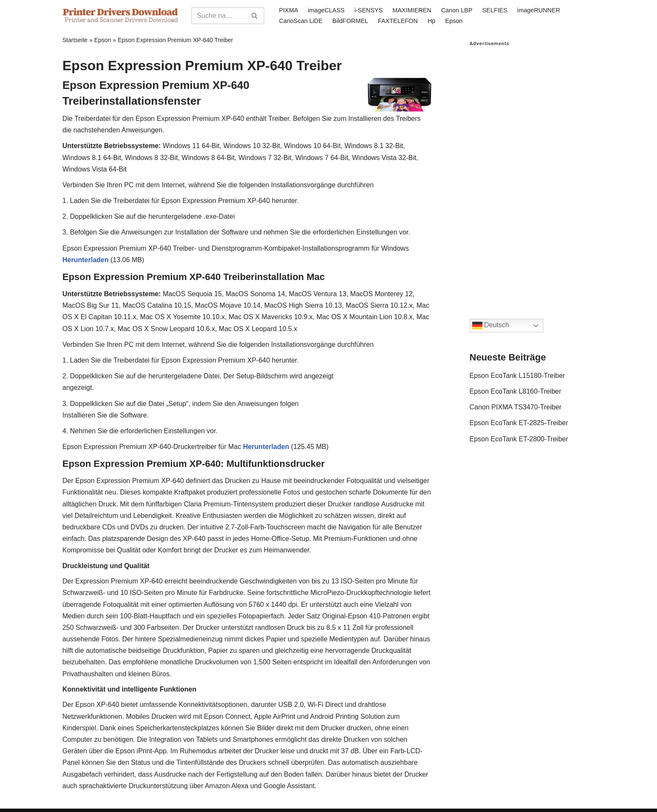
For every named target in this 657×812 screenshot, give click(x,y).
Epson (454, 21)
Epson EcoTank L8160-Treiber (516, 391)
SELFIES (495, 10)
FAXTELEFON (398, 21)
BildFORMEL (350, 21)
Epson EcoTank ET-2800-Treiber (519, 439)
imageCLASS (326, 10)
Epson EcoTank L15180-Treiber (517, 376)
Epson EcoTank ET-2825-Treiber (519, 423)
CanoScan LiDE (301, 21)
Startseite (75, 40)
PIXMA (288, 10)
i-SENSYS (368, 10)
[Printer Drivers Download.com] (120, 16)
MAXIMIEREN (412, 10)
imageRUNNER (539, 10)
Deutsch (491, 326)
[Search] (218, 16)
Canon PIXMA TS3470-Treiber (516, 407)
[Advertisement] (532, 174)
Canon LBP (457, 10)
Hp (431, 21)
